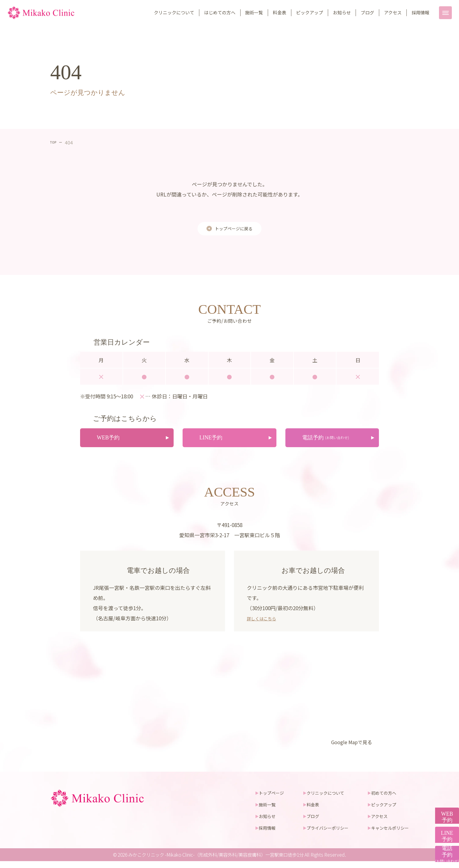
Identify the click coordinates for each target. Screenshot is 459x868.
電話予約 (444, 849)
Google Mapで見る (348, 748)
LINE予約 (444, 807)
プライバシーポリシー (322, 834)
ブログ (367, 12)
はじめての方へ (220, 12)
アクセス (393, 12)
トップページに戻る (234, 230)
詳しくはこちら (265, 624)
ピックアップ (310, 12)
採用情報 (420, 12)
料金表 (280, 12)
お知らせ (342, 12)
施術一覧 (254, 12)
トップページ (263, 799)
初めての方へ (382, 799)
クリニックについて (174, 12)
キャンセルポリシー (389, 834)
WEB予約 (444, 766)
